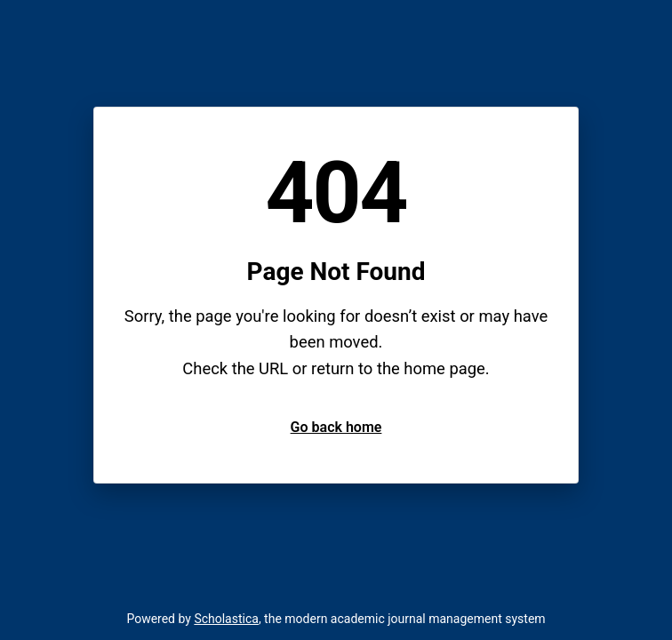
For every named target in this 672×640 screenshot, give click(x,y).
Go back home (336, 427)
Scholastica (226, 619)
